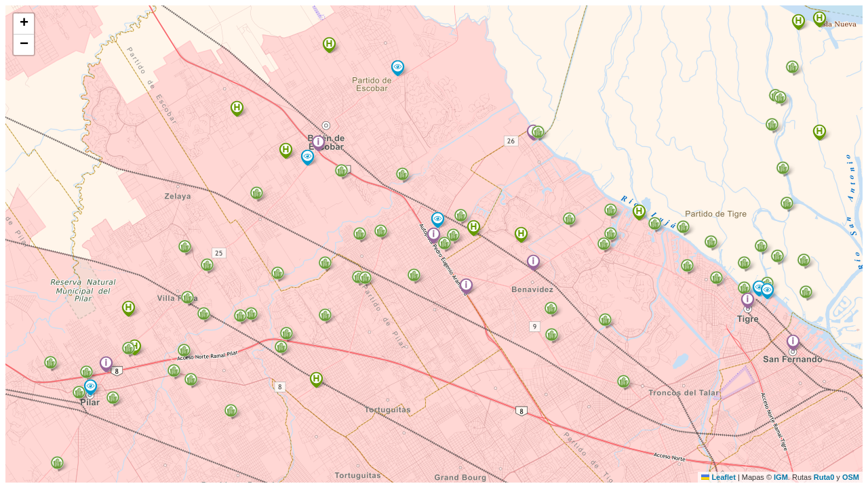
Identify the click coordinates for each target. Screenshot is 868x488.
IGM (781, 477)
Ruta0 (824, 477)
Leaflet (718, 477)
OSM (851, 477)
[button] (748, 301)
